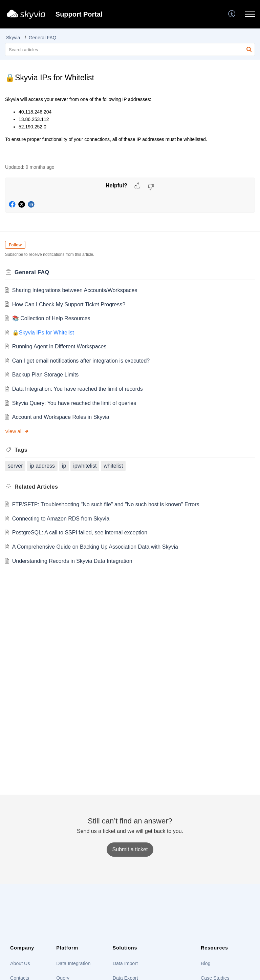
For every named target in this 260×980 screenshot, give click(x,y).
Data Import (125, 963)
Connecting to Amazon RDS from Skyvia (61, 519)
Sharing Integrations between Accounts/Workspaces (75, 290)
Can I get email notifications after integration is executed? (81, 361)
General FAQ (43, 38)
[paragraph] (130, 126)
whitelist (113, 466)
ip (64, 466)
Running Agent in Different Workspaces (59, 346)
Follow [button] (15, 245)
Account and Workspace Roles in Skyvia (61, 417)
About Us (20, 963)
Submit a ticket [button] (130, 849)
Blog (205, 963)
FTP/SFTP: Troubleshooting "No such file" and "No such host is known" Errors (106, 504)
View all (17, 431)
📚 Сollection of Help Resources (51, 318)
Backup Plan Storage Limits (46, 375)
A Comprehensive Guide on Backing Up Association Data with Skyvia (95, 547)
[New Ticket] (130, 849)
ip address (42, 466)
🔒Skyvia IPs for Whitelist (43, 333)
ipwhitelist (85, 466)
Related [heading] (36, 487)
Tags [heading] (21, 450)
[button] (232, 14)
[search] (130, 49)
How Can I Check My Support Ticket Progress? (69, 304)
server (15, 466)
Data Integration (73, 963)
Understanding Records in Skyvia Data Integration (72, 561)
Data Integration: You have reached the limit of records (78, 389)
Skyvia (13, 38)
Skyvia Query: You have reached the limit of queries (74, 403)
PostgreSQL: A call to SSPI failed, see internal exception (80, 533)
